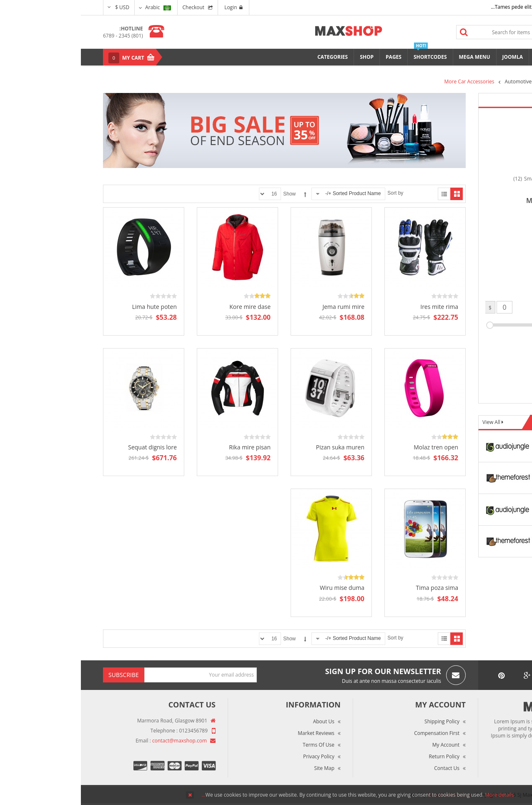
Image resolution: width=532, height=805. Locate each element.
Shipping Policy (361, 721)
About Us (243, 721)
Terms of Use (238, 745)
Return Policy (363, 756)
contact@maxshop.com (99, 741)
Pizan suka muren (259, 447)
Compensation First (356, 733)
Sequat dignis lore (72, 447)
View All (411, 422)
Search (383, 32)
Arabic (77, 7)
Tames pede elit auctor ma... (443, 7)
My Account (365, 745)
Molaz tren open (355, 447)
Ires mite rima (358, 307)
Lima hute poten (74, 307)
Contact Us (366, 768)
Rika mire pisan (169, 447)
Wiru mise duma (261, 588)
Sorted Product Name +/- (272, 193)
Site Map (243, 768)
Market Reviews (235, 733)
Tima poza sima (356, 588)
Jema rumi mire (262, 307)
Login (152, 7)
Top (523, 146)
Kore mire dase (169, 307)
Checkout (113, 7)
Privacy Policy (238, 756)
